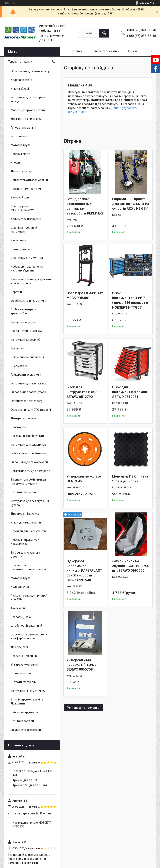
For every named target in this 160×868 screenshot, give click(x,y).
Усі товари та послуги (82, 708)
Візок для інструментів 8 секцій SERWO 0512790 (84, 392)
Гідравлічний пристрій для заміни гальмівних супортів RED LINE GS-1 (131, 204)
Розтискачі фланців (24, 656)
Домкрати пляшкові (24, 418)
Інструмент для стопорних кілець (28, 99)
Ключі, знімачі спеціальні (27, 357)
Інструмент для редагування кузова (30, 503)
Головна (76, 51)
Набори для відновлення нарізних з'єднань (27, 269)
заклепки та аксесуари (26, 730)
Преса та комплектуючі (26, 189)
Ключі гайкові (20, 89)
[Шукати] (104, 33)
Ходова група (20, 587)
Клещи (15, 163)
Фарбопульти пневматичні (28, 301)
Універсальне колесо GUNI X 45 (84, 479)
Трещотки (17, 348)
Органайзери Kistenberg (27, 401)
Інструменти (19, 136)
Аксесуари (18, 608)
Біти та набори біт (22, 721)
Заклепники (19, 240)
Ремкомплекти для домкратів (30, 471)
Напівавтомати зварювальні (30, 180)
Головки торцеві (21, 673)
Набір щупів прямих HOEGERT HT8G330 (32, 825)
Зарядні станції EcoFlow (26, 331)
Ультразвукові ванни (25, 665)
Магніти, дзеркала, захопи (28, 110)
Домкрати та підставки (26, 119)
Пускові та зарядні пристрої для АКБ (29, 598)
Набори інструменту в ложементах (25, 542)
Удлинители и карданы (26, 219)
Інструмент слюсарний (26, 340)
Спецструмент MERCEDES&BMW (22, 208)
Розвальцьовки (21, 617)
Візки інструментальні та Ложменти (27, 701)
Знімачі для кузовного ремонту (25, 555)
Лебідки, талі (19, 647)
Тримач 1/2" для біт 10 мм (30, 785)
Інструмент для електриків (28, 445)
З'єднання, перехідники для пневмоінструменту (29, 482)
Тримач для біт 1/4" (25, 780)
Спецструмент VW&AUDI (27, 258)
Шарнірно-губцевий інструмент (24, 230)
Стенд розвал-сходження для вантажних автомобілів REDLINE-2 (85, 206)
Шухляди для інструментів (28, 531)
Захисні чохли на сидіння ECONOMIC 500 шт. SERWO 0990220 (131, 566)
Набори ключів (20, 154)
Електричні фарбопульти (27, 436)
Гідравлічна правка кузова (28, 392)
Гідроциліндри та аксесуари (29, 462)
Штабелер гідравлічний (26, 626)
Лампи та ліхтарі (22, 171)
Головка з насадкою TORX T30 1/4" (33, 773)
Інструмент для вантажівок (29, 383)
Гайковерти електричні (26, 375)
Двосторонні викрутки (26, 514)
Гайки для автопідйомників (29, 453)
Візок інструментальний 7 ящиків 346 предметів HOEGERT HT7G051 (130, 300)
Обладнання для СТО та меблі (31, 410)
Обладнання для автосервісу (30, 71)
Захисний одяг (20, 197)
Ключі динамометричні (26, 522)
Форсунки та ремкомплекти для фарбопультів (29, 636)
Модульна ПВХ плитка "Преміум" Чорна (130, 479)
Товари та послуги (104, 51)
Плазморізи (18, 427)
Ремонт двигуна (21, 249)
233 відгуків (147, 3)
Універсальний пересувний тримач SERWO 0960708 (82, 665)
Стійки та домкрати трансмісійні (24, 311)
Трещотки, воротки (23, 322)
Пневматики (19, 366)
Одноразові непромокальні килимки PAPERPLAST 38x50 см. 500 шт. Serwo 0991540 (84, 571)
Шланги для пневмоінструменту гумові (28, 567)
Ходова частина (21, 80)
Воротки (16, 292)
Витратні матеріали (24, 492)
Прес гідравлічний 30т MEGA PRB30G (85, 295)
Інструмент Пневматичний (28, 691)
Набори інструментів (24, 712)
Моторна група (21, 145)
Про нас (132, 51)
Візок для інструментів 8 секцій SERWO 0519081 (130, 392)
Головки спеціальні (23, 128)
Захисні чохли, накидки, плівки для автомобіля (31, 281)
